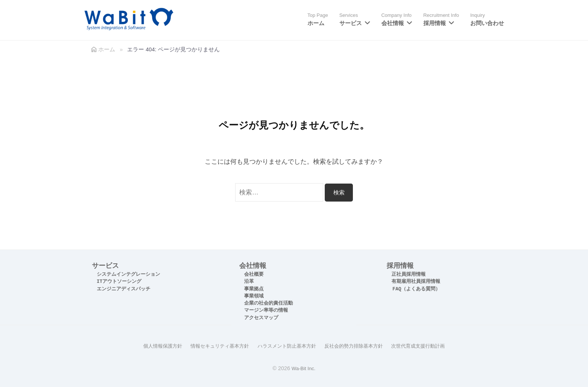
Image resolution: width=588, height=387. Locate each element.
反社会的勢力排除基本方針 (357, 346)
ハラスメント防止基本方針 (286, 346)
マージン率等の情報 (266, 310)
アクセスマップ (261, 318)
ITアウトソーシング (119, 282)
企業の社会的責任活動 (268, 303)
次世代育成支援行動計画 (426, 346)
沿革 (249, 282)
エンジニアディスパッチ (124, 289)
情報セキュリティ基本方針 (215, 346)
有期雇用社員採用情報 (416, 282)
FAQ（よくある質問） (416, 289)
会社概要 (254, 274)
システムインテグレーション (128, 274)
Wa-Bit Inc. (303, 368)
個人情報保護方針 (154, 346)
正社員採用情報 (409, 274)
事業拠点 (254, 289)
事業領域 (254, 296)
